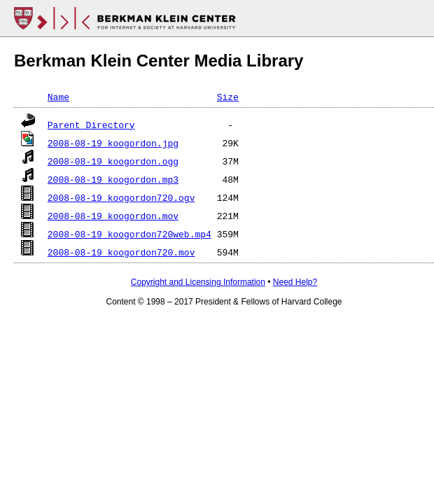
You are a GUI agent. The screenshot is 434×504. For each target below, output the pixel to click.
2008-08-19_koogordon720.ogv (121, 197)
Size (228, 97)
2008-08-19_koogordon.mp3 (113, 179)
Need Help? (295, 282)
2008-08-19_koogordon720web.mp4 (129, 234)
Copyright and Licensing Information (198, 282)
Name (58, 97)
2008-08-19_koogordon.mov (113, 216)
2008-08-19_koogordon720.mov (121, 252)
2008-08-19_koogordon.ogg (113, 161)
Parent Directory (91, 125)
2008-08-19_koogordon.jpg (113, 143)
